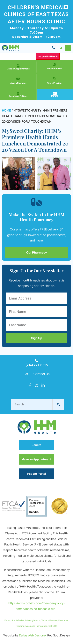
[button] (61, 48)
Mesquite (30, 626)
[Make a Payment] (18, 79)
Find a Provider (55, 83)
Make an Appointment (18, 69)
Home (6, 110)
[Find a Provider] (55, 79)
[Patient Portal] (55, 64)
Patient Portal (55, 68)
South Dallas (18, 620)
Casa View (63, 620)
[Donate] (55, 93)
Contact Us (41, 374)
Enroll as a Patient (18, 96)
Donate (55, 96)
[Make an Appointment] (18, 66)
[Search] (58, 404)
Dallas (7, 620)
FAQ (27, 374)
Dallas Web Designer (33, 635)
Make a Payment (18, 83)
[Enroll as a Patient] (18, 93)
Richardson (42, 626)
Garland (21, 626)
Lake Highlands (33, 620)
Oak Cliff (53, 626)
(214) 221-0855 (37, 365)
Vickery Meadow (49, 620)
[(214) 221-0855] (37, 361)
